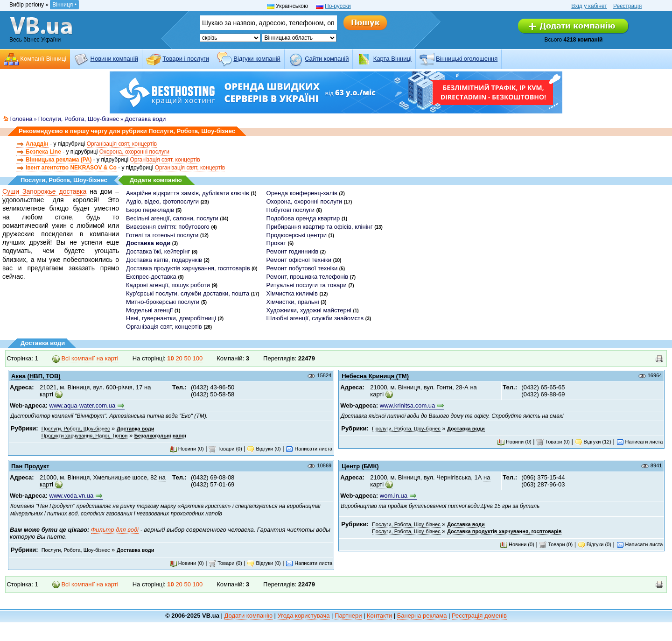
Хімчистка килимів (292, 293)
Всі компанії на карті (85, 359)
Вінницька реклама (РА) (59, 160)
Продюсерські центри (297, 235)
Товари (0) (225, 449)
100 (198, 358)
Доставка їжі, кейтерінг (158, 251)
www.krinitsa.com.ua (407, 405)
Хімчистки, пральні (293, 302)
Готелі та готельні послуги (162, 235)
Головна (21, 119)
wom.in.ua (394, 496)
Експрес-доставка (151, 277)
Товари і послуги (186, 59)
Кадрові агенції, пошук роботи (168, 285)
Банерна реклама (422, 616)
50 (187, 358)
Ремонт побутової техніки (302, 268)
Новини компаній (114, 59)
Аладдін (37, 144)
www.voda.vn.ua (72, 496)
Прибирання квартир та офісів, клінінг (320, 227)
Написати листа (309, 449)
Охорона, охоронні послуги (134, 152)
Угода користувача (304, 616)
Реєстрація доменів (479, 616)
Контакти (379, 616)
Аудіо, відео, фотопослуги (162, 201)
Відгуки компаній (257, 59)
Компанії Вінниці (43, 59)
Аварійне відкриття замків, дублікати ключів (188, 193)
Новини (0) (187, 449)
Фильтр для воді (115, 530)
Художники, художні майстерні (309, 310)
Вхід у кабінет (589, 6)
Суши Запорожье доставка (44, 191)
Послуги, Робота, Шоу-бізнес (79, 119)
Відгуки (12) (593, 442)
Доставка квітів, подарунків (164, 260)
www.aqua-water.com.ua (83, 405)
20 (179, 358)
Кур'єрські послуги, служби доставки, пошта (188, 293)
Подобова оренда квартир (303, 218)
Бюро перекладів (150, 210)
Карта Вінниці (392, 59)
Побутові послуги (291, 210)
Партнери (348, 616)
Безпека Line (43, 152)
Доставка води (145, 119)
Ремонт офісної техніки (299, 260)
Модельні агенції (149, 310)
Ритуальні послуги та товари (307, 285)
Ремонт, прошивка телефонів (308, 277)
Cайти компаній (327, 59)
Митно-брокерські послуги (163, 302)
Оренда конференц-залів (302, 193)
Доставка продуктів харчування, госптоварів (188, 268)
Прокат (276, 243)
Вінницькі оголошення (467, 59)
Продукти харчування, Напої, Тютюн (85, 436)
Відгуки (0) (264, 449)
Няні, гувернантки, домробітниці (171, 318)
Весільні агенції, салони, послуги (172, 218)
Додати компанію (156, 180)
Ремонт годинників (293, 251)
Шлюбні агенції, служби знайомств (315, 318)
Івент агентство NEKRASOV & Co (71, 168)
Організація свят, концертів (122, 144)
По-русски (338, 6)
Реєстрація (627, 6)
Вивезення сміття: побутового (168, 227)
